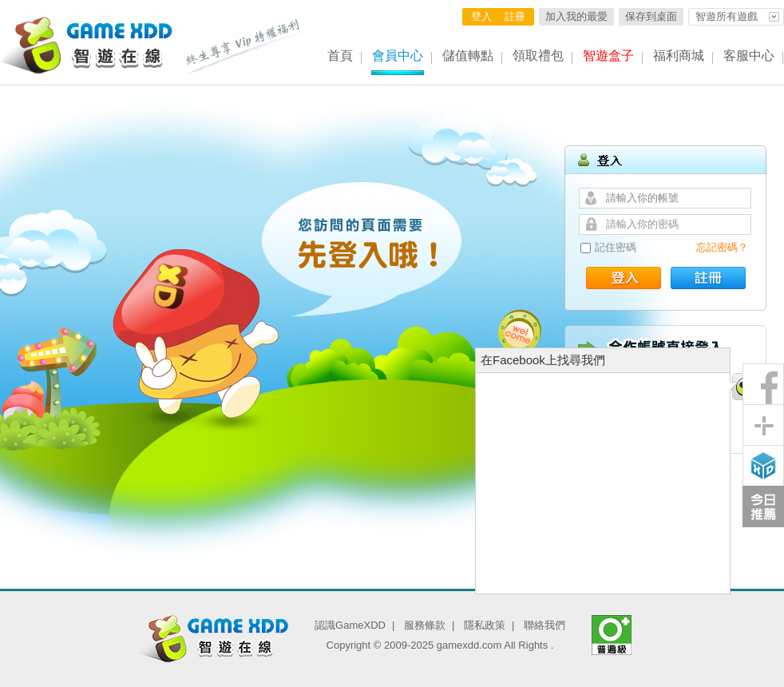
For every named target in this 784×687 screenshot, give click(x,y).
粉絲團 (763, 384)
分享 (763, 425)
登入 (481, 16)
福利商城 (679, 56)
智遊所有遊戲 (727, 16)
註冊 (515, 16)
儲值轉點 (468, 56)
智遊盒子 (608, 56)
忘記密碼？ (722, 247)
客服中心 (749, 56)
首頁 (340, 56)
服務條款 (425, 625)
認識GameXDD (350, 625)
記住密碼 (616, 247)
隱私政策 (485, 625)
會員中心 (398, 56)
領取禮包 (538, 56)
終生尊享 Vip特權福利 (247, 46)
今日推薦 (763, 506)
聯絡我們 (544, 625)
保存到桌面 (651, 16)
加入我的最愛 (576, 16)
